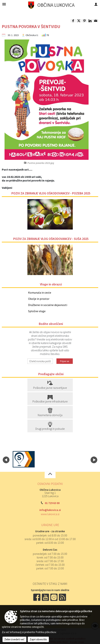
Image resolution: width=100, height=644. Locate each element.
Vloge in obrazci (51, 284)
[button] (6, 460)
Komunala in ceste (40, 293)
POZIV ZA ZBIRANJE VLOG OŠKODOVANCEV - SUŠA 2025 (51, 239)
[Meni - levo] (4, 4)
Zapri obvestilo (38, 639)
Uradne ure (50, 525)
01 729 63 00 (52, 503)
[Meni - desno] (96, 4)
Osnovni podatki (50, 484)
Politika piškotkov (46, 632)
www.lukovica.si (50, 514)
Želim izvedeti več (14, 639)
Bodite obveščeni (51, 324)
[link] (73, 21)
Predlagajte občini (51, 374)
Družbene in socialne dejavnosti (48, 305)
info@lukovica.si (50, 510)
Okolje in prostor (39, 299)
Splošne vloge (37, 311)
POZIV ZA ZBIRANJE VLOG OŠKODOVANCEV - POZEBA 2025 (51, 193)
